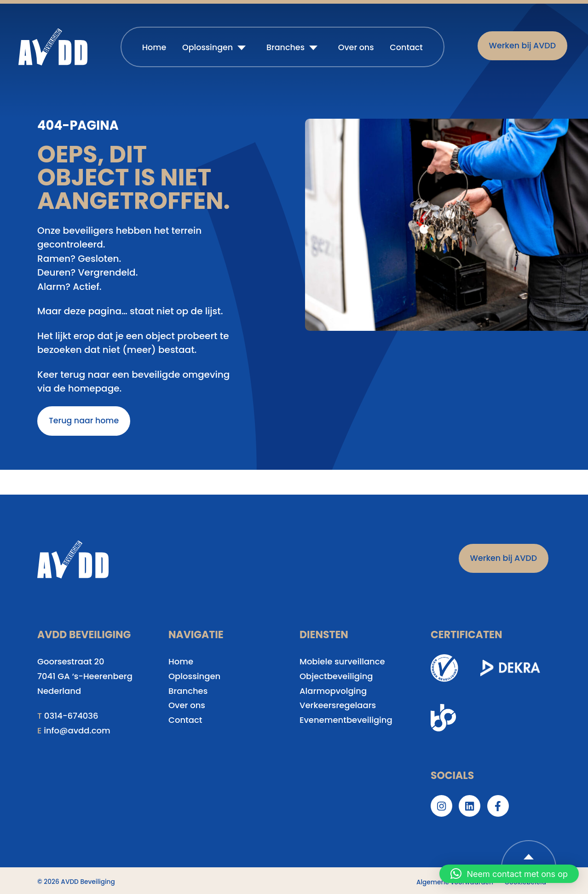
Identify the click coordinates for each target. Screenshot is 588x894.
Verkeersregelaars (338, 705)
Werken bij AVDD (522, 46)
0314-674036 (71, 716)
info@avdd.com (77, 730)
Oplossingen (208, 47)
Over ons (356, 47)
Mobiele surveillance (342, 661)
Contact (406, 47)
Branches (285, 47)
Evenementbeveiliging (346, 720)
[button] (509, 874)
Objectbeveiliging (336, 676)
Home (154, 47)
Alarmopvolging (333, 691)
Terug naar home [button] (84, 421)
